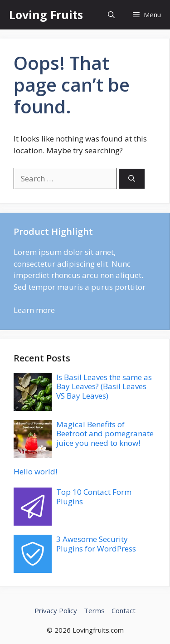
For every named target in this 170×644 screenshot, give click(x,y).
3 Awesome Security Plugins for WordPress (96, 544)
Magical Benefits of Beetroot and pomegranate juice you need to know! (105, 434)
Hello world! (35, 471)
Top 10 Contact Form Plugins (94, 496)
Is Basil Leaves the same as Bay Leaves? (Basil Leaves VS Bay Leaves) (104, 386)
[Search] (132, 179)
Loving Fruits (46, 15)
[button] (111, 15)
